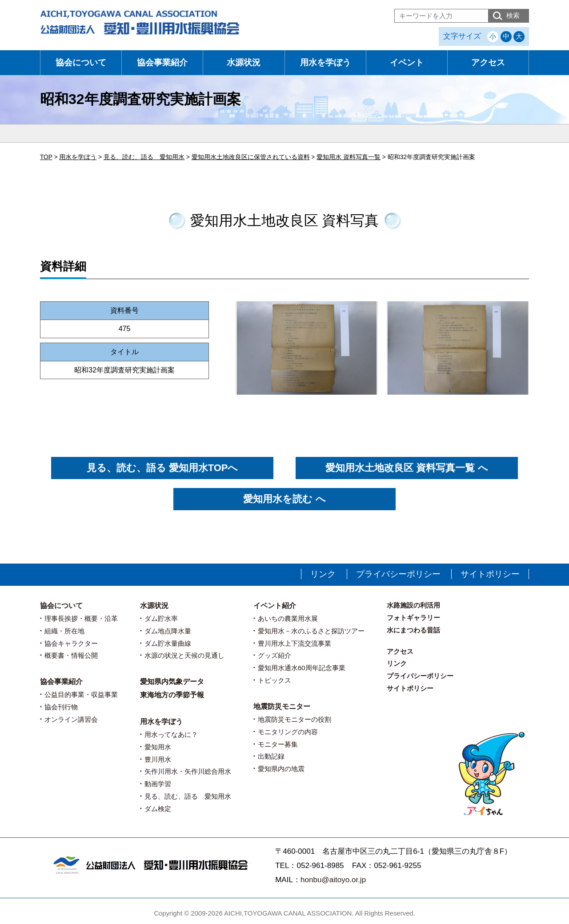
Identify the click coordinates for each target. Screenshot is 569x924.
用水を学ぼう (325, 62)
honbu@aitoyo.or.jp (333, 880)
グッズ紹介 (274, 655)
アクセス (488, 62)
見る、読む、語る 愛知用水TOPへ (162, 468)
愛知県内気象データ (172, 682)
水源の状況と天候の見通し (184, 655)
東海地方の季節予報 (172, 695)
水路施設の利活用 (413, 605)
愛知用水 (158, 747)
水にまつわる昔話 (413, 630)
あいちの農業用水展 (288, 618)
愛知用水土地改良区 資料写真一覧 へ (407, 468)
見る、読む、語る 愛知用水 (188, 796)
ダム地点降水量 (168, 631)
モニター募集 (278, 744)
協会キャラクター (71, 643)
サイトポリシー (490, 574)
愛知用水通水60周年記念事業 (302, 668)
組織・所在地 (64, 631)
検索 (513, 15)
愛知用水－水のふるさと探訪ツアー (311, 631)
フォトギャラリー (413, 618)
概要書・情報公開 (71, 655)
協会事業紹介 (162, 62)
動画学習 (158, 784)
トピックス (274, 680)
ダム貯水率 (161, 618)
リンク (323, 574)
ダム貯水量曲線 (168, 643)
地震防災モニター (282, 706)
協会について (81, 62)
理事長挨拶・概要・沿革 (81, 618)
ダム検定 (158, 809)
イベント (407, 62)
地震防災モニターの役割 (295, 719)
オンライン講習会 (71, 719)
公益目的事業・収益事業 (81, 694)
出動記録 (271, 756)
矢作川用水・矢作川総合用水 (188, 771)
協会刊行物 (61, 707)
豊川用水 (158, 759)
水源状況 (244, 62)
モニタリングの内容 (288, 732)
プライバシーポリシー (398, 574)
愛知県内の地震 (281, 769)
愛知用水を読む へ (284, 499)
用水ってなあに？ (171, 734)
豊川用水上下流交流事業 (295, 643)
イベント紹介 (275, 606)
